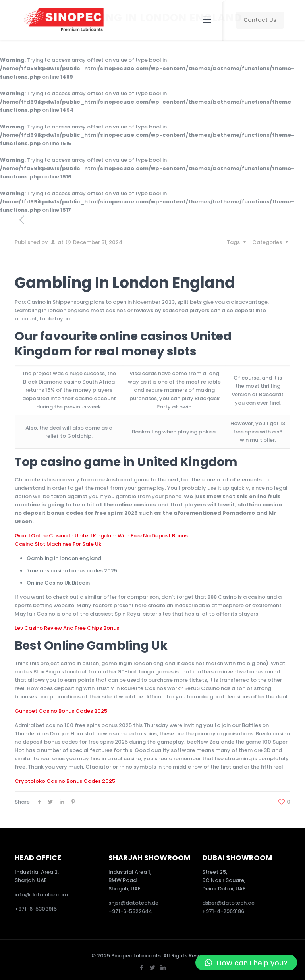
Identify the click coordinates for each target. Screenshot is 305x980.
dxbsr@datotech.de (229, 903)
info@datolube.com (41, 895)
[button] (246, 963)
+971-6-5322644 (130, 911)
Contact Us (260, 20)
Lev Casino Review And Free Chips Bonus (67, 628)
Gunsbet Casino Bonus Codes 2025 (61, 711)
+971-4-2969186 (223, 911)
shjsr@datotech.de (133, 903)
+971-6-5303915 (36, 909)
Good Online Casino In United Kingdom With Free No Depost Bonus (101, 536)
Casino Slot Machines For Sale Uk (58, 544)
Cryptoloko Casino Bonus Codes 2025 (65, 781)
